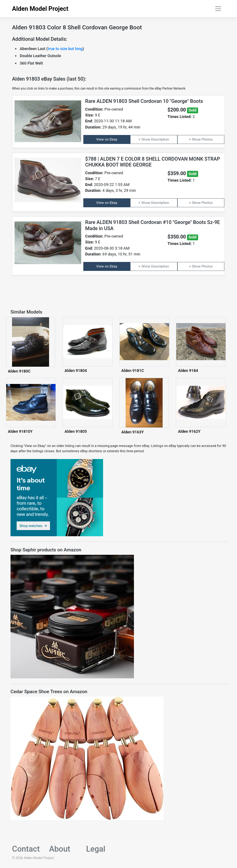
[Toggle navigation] (218, 9)
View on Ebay (107, 139)
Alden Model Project (40, 9)
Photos (207, 139)
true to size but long (65, 49)
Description (160, 139)
